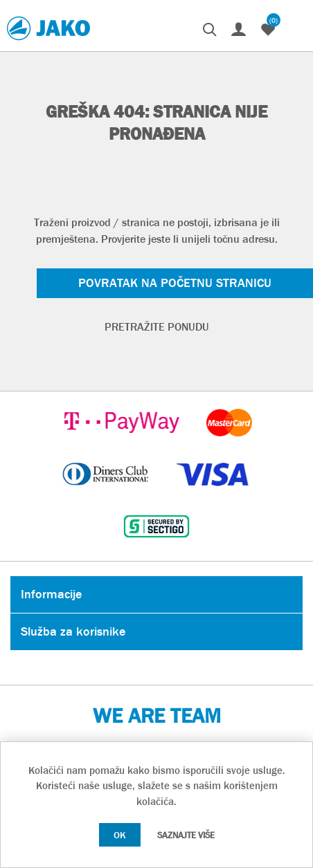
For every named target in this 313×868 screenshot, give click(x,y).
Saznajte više (186, 835)
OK (120, 835)
